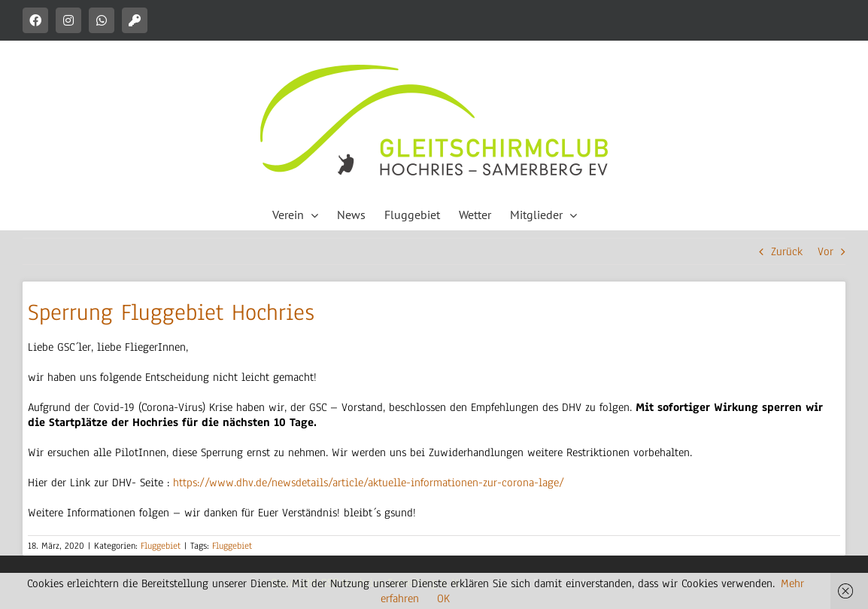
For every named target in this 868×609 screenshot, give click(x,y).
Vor (826, 251)
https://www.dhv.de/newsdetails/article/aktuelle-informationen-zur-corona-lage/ (369, 483)
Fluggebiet (161, 546)
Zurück (787, 251)
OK (443, 598)
